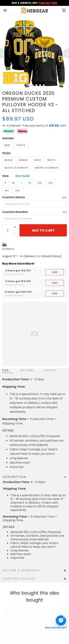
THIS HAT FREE (48, 3)
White (51, 147)
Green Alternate (47, 155)
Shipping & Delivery (16, 622)
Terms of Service (14, 639)
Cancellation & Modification (22, 628)
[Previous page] (3, 53)
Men (7, 132)
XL (30, 170)
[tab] (25, 85)
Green (23, 147)
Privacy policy (12, 633)
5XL (18, 178)
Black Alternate (17, 155)
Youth (21, 132)
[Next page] (66, 53)
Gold (37, 147)
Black (9, 147)
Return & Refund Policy (19, 617)
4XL (7, 178)
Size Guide (23, 163)
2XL (40, 170)
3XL (51, 170)
